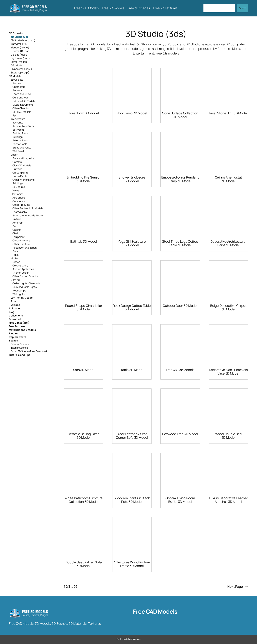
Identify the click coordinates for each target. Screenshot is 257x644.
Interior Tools (20, 144)
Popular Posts (17, 337)
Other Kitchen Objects (25, 276)
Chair (16, 233)
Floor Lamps (19, 290)
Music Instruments (23, 105)
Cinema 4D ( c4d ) (21, 51)
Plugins (13, 333)
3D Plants (18, 122)
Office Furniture (21, 240)
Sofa (15, 251)
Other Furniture (21, 244)
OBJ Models (17, 65)
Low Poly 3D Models (22, 298)
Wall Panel (18, 151)
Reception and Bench (25, 248)
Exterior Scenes (20, 344)
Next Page (238, 587)
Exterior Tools (20, 140)
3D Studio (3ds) (20, 37)
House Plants (20, 176)
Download (15, 319)
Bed (15, 226)
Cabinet (17, 230)
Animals (17, 83)
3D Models (15, 76)
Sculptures (19, 187)
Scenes (13, 340)
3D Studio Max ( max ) (23, 40)
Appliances (19, 198)
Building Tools (20, 133)
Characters (19, 87)
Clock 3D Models (22, 165)
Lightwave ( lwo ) (20, 58)
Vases (16, 190)
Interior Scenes (19, 348)
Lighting (15, 280)
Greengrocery (20, 265)
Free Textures (17, 326)
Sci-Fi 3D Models (22, 112)
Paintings (18, 183)
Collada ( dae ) (19, 55)
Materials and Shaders (22, 330)
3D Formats (16, 33)
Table (16, 255)
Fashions (17, 90)
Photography (20, 212)
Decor (14, 155)
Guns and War (20, 97)
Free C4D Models (155, 611)
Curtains (17, 169)
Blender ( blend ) (20, 47)
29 (75, 586)
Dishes (16, 262)
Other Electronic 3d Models (28, 208)
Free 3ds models (167, 53)
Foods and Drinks (22, 94)
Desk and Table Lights (25, 287)
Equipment (19, 237)
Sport (16, 115)
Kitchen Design (21, 273)
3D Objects (17, 80)
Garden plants (20, 173)
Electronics (17, 194)
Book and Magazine (23, 158)
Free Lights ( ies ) (19, 323)
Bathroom (18, 130)
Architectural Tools (23, 126)
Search (243, 8)
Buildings (17, 137)
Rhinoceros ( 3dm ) (21, 69)
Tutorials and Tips (20, 355)
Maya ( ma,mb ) (20, 62)
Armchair (18, 223)
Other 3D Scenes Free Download (29, 351)
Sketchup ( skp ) (20, 72)
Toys (13, 301)
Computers (19, 201)
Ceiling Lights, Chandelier (27, 283)
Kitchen (15, 258)
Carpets (17, 162)
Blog (12, 312)
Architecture (18, 119)
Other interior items (23, 180)
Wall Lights (18, 294)
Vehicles (15, 305)
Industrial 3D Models (24, 101)
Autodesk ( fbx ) (20, 44)
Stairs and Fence (22, 148)
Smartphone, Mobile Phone (28, 215)
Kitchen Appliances (23, 269)
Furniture (16, 219)
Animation (15, 308)
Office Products (21, 205)
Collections (16, 315)
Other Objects (21, 108)
